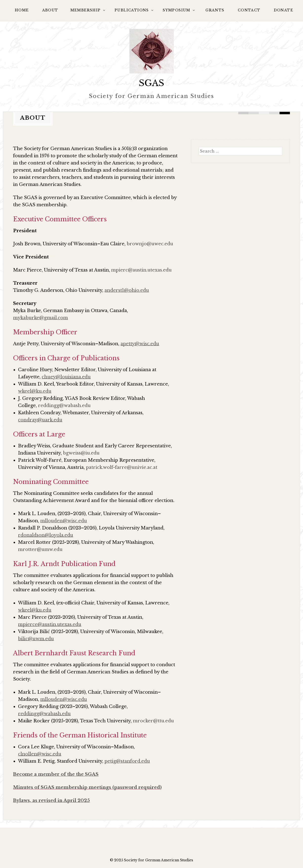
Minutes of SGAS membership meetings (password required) (87, 787)
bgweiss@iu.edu (81, 453)
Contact (249, 10)
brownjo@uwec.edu (150, 244)
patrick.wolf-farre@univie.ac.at (122, 467)
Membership (86, 10)
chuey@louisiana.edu (66, 377)
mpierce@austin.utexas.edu (50, 624)
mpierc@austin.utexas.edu (141, 270)
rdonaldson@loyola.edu (46, 535)
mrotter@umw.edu (40, 549)
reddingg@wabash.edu (64, 406)
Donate (283, 10)
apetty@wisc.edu (140, 344)
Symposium (177, 10)
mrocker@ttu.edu (153, 721)
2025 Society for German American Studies (154, 860)
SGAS (151, 83)
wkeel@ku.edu (35, 610)
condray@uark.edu (40, 420)
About (50, 10)
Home (22, 10)
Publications (132, 10)
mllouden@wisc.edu (64, 699)
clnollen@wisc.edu (40, 754)
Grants (215, 10)
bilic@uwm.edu (36, 639)
